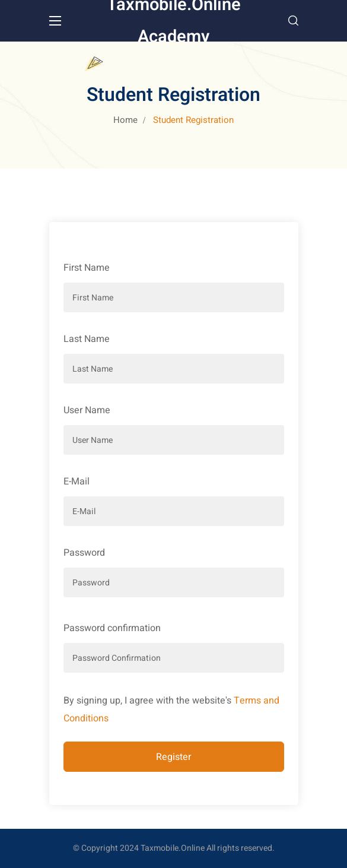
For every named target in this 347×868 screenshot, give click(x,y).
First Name (87, 268)
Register (173, 757)
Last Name (87, 339)
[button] (293, 21)
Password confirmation (112, 628)
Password (84, 553)
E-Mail (77, 481)
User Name (87, 410)
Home (125, 120)
